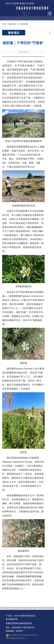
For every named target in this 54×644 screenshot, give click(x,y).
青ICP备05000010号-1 (16, 638)
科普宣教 (24, 24)
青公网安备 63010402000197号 (21, 635)
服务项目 (13, 24)
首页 (4, 24)
